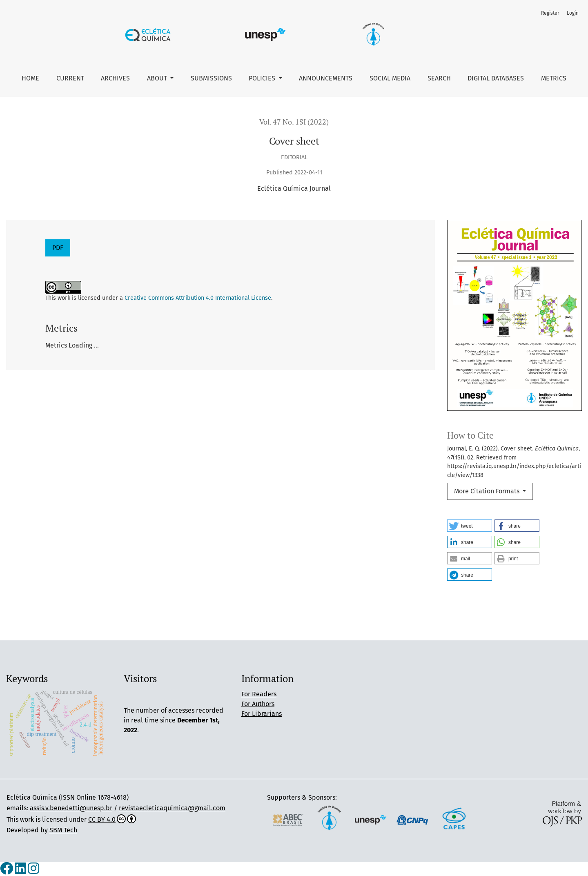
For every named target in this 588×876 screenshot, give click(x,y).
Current (70, 78)
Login (573, 13)
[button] (470, 526)
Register (550, 13)
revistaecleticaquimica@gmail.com (172, 808)
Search (439, 78)
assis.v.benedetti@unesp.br (71, 808)
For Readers (259, 694)
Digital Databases (496, 78)
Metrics (554, 78)
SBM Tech (63, 830)
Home (30, 78)
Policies (263, 78)
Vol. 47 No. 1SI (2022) (294, 122)
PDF (58, 248)
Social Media (390, 78)
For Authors (258, 704)
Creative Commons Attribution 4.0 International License (198, 298)
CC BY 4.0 (112, 819)
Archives (115, 78)
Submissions (211, 78)
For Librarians (262, 714)
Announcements (326, 78)
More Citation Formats (488, 491)
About (158, 78)
